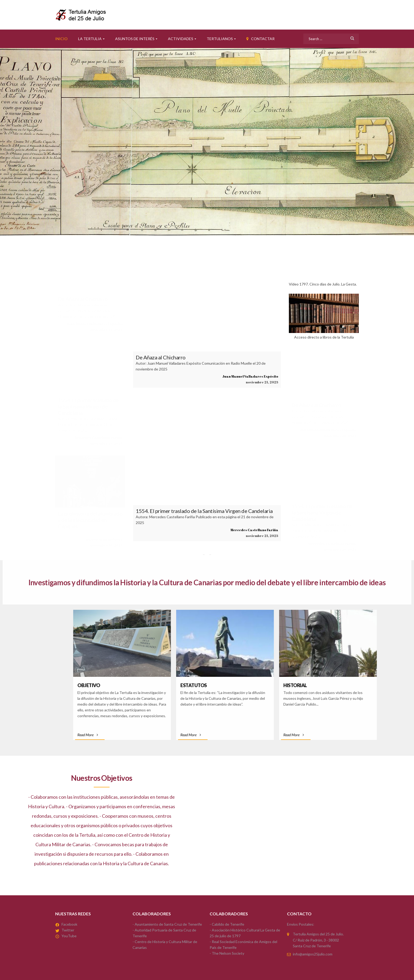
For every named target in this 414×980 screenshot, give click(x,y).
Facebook (69, 924)
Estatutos (355, 685)
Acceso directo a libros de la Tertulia (324, 317)
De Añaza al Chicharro (83, 299)
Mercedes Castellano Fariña (99, 437)
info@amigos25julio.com (313, 954)
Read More (249, 735)
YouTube (69, 936)
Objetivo (250, 685)
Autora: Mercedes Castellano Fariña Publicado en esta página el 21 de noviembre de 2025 (87, 424)
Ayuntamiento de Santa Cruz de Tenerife (168, 924)
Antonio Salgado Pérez (104, 539)
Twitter (68, 930)
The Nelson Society (228, 953)
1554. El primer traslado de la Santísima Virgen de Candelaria (88, 406)
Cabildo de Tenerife (228, 924)
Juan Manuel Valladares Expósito (95, 324)
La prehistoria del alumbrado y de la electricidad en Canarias (90, 520)
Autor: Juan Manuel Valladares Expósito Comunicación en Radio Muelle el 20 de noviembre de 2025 (86, 311)
